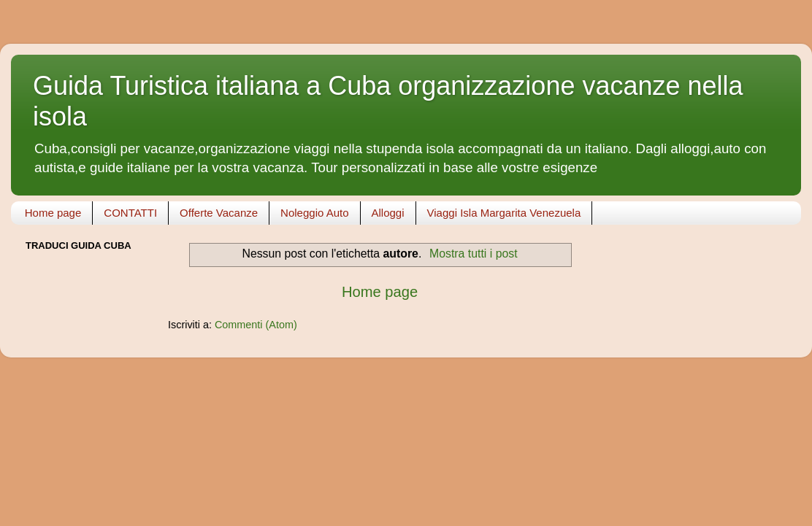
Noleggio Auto (314, 213)
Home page (53, 213)
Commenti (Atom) (256, 325)
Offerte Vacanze (219, 213)
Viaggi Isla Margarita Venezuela (504, 213)
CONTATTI (130, 213)
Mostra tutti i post (474, 254)
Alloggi (388, 213)
